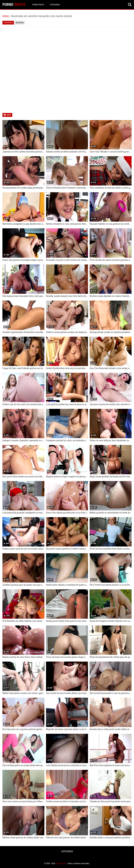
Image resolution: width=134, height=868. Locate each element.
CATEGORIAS (55, 5)
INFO (9, 115)
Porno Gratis (38, 5)
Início (6, 16)
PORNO (14, 5)
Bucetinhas (20, 23)
